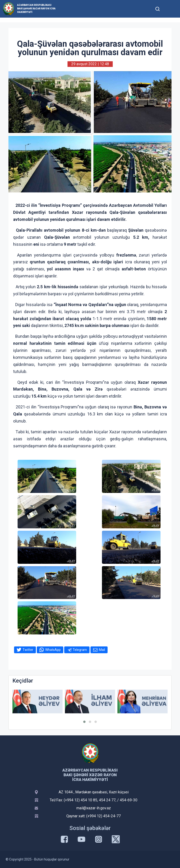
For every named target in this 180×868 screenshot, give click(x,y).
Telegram (80, 650)
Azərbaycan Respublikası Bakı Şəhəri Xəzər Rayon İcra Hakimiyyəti (36, 9)
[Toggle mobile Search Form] (157, 8)
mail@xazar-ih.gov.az (94, 808)
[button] (84, 722)
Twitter (28, 650)
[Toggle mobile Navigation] (169, 9)
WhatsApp (53, 650)
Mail (102, 650)
